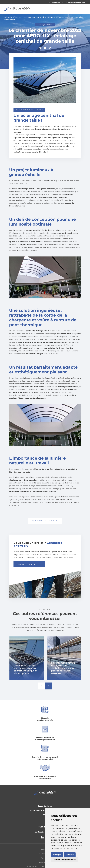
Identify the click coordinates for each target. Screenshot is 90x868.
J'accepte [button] (57, 855)
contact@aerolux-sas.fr (76, 2)
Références (17, 17)
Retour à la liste (45, 521)
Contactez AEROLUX (29, 564)
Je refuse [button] (70, 855)
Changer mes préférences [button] (64, 859)
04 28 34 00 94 (56, 2)
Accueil (8, 17)
